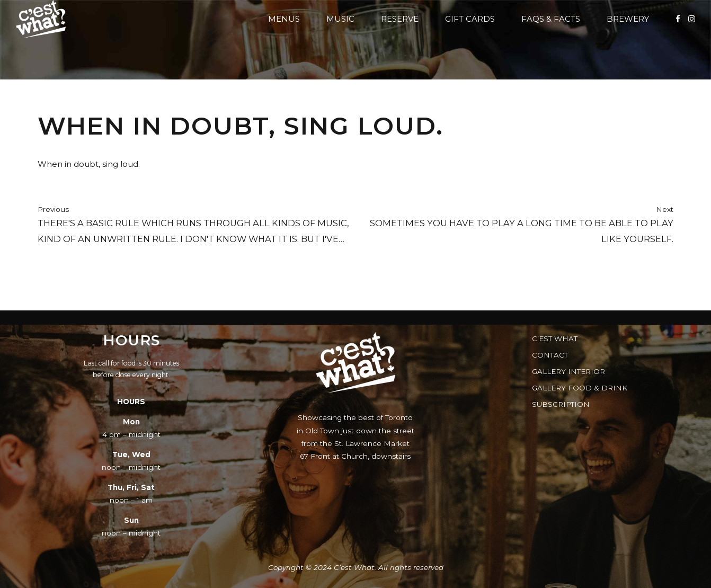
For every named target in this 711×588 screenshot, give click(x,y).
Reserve (400, 19)
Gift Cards (470, 19)
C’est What (555, 338)
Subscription (561, 404)
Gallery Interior (568, 371)
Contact (550, 355)
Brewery (628, 19)
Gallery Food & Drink (580, 388)
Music (340, 19)
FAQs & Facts (551, 19)
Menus (284, 19)
